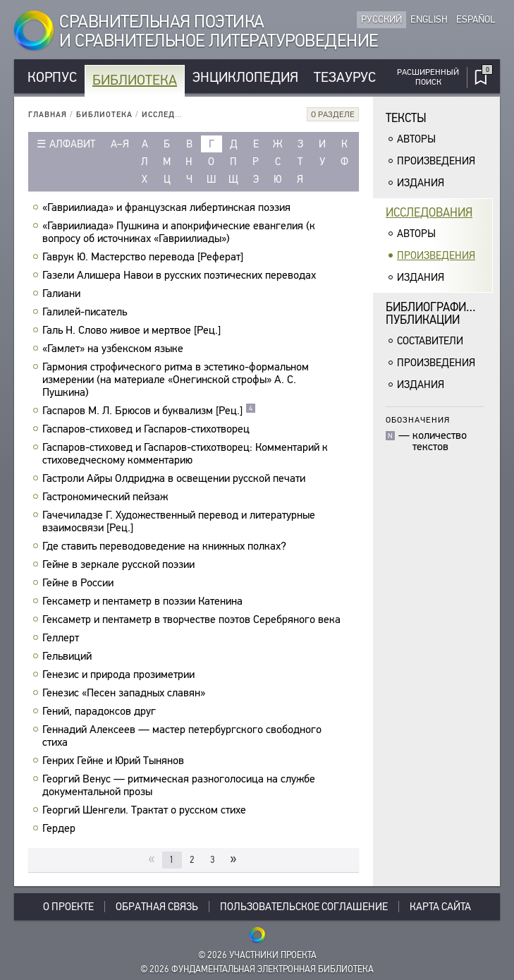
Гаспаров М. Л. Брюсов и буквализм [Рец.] (149, 411)
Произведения (436, 161)
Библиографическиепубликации (439, 314)
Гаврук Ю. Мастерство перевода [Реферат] (145, 257)
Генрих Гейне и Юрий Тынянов (115, 761)
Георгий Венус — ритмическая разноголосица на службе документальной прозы (179, 785)
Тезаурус (345, 77)
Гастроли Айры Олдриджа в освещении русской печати (176, 478)
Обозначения (418, 419)
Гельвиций (69, 656)
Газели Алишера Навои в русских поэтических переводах (181, 275)
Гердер (61, 828)
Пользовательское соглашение (304, 907)
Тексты (406, 118)
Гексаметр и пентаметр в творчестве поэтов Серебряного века (193, 619)
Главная (48, 115)
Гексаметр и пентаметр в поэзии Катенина (144, 601)
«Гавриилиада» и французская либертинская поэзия (168, 207)
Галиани (63, 294)
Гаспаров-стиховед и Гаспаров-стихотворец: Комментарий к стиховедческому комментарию (185, 454)
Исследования (176, 115)
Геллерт (62, 638)
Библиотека (135, 80)
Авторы (416, 139)
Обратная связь (157, 907)
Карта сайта (440, 907)
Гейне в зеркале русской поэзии (120, 564)
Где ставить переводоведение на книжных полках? (166, 546)
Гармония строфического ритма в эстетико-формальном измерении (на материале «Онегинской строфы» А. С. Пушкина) (176, 380)
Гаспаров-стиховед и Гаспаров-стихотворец (148, 429)
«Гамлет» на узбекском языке (115, 349)
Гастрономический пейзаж (107, 497)
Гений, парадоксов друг (101, 711)
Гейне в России (80, 583)
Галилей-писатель (86, 312)
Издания (421, 183)
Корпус (52, 77)
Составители (430, 341)
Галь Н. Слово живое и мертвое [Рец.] (133, 330)
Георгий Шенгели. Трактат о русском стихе (146, 810)
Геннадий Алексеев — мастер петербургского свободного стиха (182, 736)
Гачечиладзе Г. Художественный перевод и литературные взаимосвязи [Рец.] (179, 521)
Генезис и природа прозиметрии (120, 674)
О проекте (68, 907)
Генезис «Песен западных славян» (126, 693)
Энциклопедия (245, 77)
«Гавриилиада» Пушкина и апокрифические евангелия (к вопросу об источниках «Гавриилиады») (179, 232)
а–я (120, 144)
